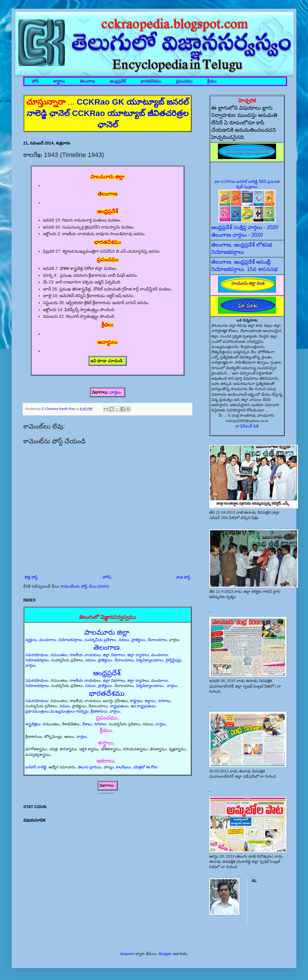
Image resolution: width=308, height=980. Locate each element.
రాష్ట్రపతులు (119, 706)
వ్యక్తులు (31, 640)
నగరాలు (164, 701)
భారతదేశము (151, 81)
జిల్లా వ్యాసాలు (138, 655)
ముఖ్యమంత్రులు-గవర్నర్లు (69, 711)
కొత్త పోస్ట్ (31, 577)
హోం (35, 81)
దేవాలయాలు (157, 640)
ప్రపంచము (184, 81)
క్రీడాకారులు (99, 711)
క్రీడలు (212, 81)
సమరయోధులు (37, 655)
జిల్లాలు (150, 701)
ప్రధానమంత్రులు (37, 711)
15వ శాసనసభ (262, 269)
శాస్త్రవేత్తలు (33, 724)
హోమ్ (107, 577)
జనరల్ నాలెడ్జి (36, 767)
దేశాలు (87, 724)
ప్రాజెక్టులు (138, 640)
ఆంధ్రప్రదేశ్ (118, 81)
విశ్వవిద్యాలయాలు (150, 660)
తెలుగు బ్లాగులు (90, 767)
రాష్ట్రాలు (136, 701)
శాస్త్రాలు (59, 81)
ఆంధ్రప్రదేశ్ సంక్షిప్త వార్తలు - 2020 (245, 227)
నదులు (124, 640)
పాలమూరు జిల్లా (107, 632)
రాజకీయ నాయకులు (85, 655)
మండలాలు (48, 640)
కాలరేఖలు (123, 767)
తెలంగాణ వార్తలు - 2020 (237, 235)
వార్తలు (115, 392)
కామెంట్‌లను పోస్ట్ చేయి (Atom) (85, 586)
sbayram (127, 954)
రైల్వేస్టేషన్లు (174, 660)
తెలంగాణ (87, 81)
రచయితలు (59, 655)
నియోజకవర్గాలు (70, 640)
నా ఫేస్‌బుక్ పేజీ (247, 426)
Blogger (165, 954)
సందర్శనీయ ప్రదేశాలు (101, 640)
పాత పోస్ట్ (183, 577)
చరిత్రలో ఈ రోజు (145, 767)
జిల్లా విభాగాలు (114, 655)
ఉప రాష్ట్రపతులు (143, 706)
